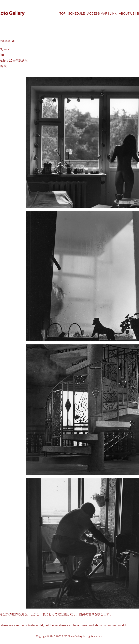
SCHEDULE (76, 13)
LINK (113, 13)
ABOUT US (127, 13)
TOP (63, 13)
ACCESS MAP (97, 13)
